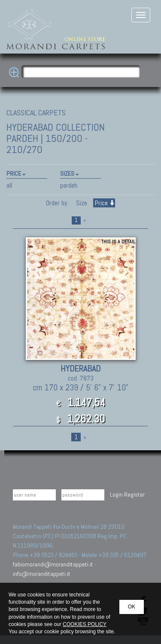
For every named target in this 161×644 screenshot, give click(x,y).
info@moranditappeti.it (42, 574)
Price (104, 203)
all (9, 185)
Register (134, 494)
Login (116, 494)
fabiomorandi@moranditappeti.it (53, 564)
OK (132, 607)
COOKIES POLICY (85, 624)
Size (82, 203)
